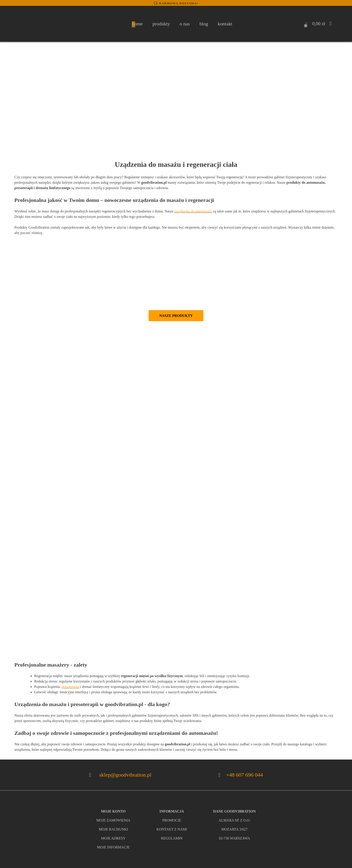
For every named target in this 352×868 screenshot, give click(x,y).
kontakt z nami (172, 829)
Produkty (161, 24)
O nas (185, 24)
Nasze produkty (176, 316)
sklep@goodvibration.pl (125, 775)
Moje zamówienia (113, 820)
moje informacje (113, 847)
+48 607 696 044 (244, 775)
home (137, 24)
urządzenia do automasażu (193, 211)
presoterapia (70, 687)
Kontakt (225, 24)
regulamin (172, 838)
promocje (172, 820)
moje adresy (113, 838)
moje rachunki (113, 829)
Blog (204, 24)
